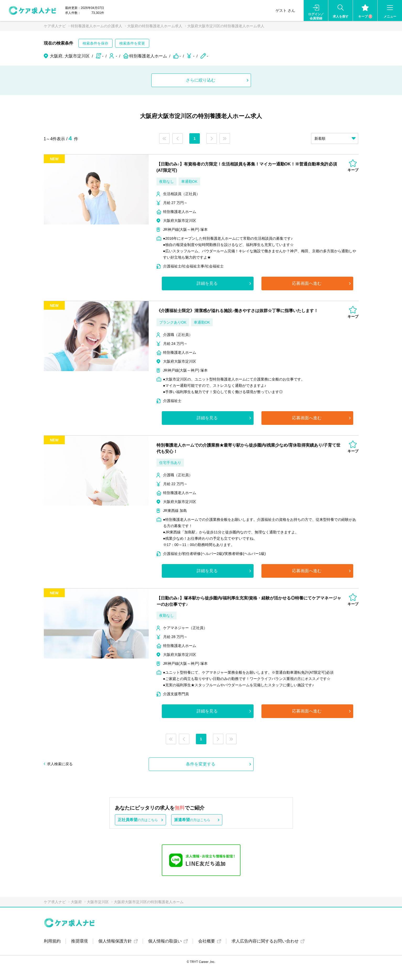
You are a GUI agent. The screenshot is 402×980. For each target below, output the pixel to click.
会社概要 (207, 941)
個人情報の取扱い (165, 941)
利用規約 (52, 941)
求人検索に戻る (60, 764)
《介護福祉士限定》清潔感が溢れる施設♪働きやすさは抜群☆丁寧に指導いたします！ (237, 311)
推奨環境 (79, 941)
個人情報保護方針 (115, 941)
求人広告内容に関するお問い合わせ (265, 941)
